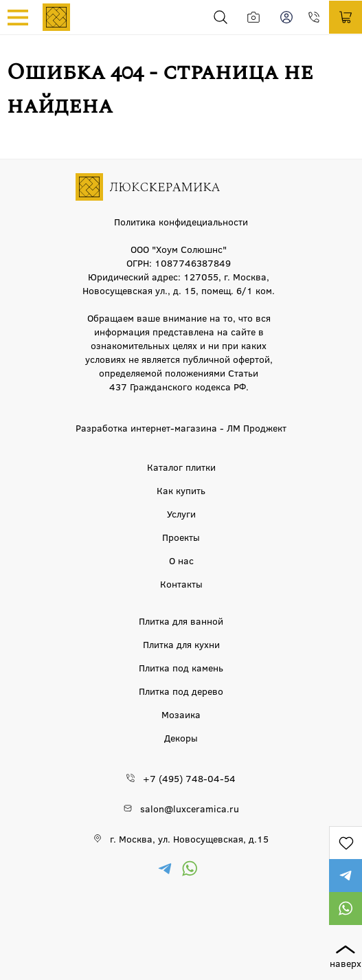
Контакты (181, 583)
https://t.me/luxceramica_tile (346, 876)
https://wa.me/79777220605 (346, 909)
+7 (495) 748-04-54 (318, 17)
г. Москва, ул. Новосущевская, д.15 (189, 838)
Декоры (181, 737)
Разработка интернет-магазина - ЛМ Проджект (181, 427)
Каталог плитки (181, 467)
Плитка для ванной (181, 621)
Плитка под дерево (181, 691)
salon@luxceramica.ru (190, 808)
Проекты (181, 537)
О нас (181, 560)
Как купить (181, 490)
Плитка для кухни (181, 644)
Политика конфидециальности (181, 221)
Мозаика (181, 714)
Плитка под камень (181, 667)
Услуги (181, 513)
